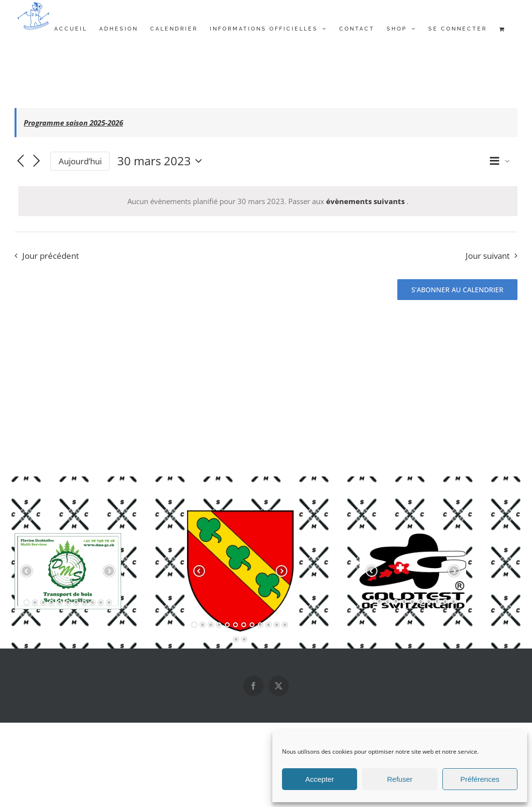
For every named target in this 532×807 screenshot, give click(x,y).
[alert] (268, 201)
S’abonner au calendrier (457, 290)
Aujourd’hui (80, 161)
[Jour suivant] (37, 162)
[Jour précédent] (20, 162)
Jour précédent (51, 256)
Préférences (480, 779)
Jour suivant (488, 256)
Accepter (320, 779)
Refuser (400, 779)
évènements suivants (366, 201)
